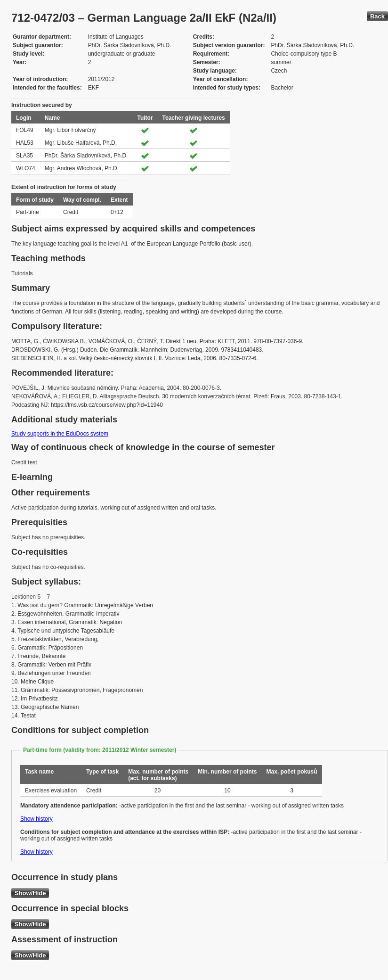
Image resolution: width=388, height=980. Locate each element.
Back (377, 16)
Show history (36, 819)
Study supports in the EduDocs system (60, 434)
